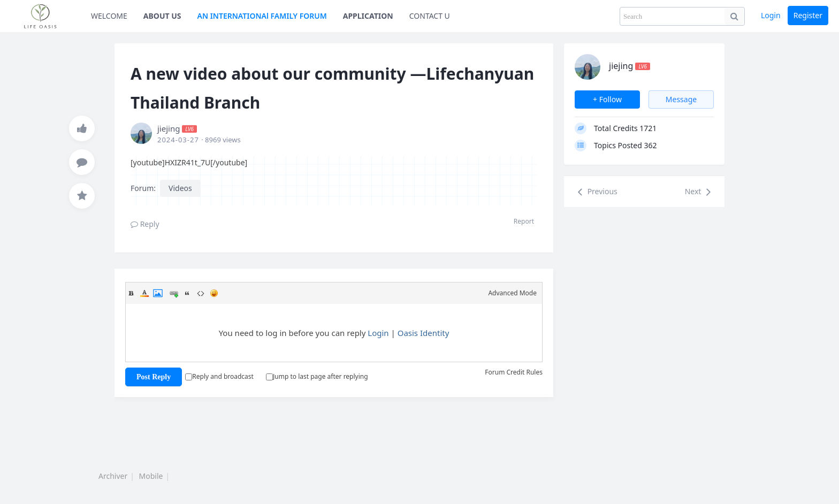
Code (201, 293)
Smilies (214, 293)
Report (524, 221)
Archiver (113, 476)
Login (771, 15)
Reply (145, 224)
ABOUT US (162, 16)
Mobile (151, 476)
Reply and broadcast (219, 376)
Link (174, 293)
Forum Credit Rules (514, 372)
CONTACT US (432, 16)
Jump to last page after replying (317, 376)
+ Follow (607, 99)
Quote (187, 293)
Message (681, 99)
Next (699, 192)
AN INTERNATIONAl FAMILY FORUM (262, 16)
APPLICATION (368, 16)
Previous (596, 192)
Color (144, 293)
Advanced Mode (512, 293)
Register (808, 15)
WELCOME (109, 16)
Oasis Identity (424, 333)
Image (158, 293)
